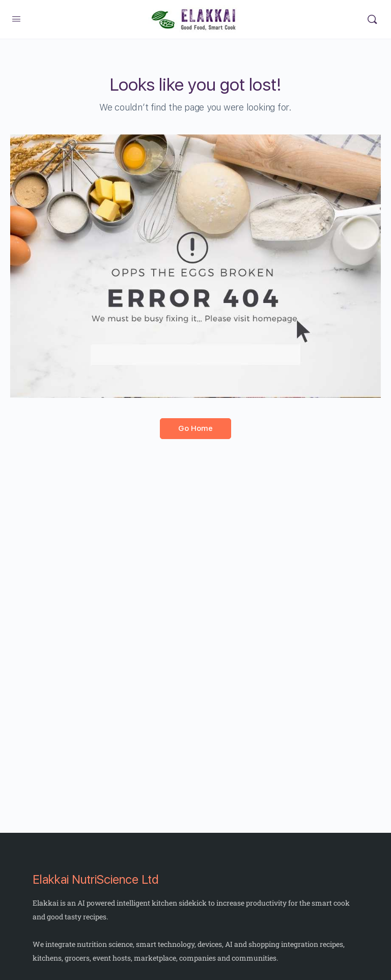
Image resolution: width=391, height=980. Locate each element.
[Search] (372, 19)
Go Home (195, 428)
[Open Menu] (16, 19)
